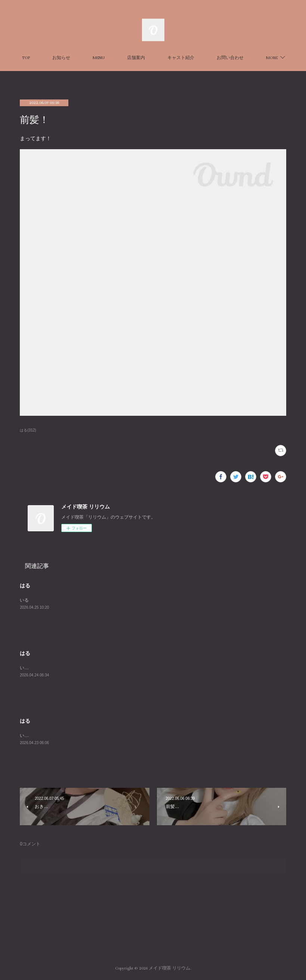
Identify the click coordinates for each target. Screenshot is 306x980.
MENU (123, 58)
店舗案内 (161, 58)
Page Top (153, 938)
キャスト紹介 (205, 58)
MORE (247, 58)
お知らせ (86, 58)
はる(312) (28, 430)
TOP (51, 58)
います (27, 668)
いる (24, 600)
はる (25, 586)
